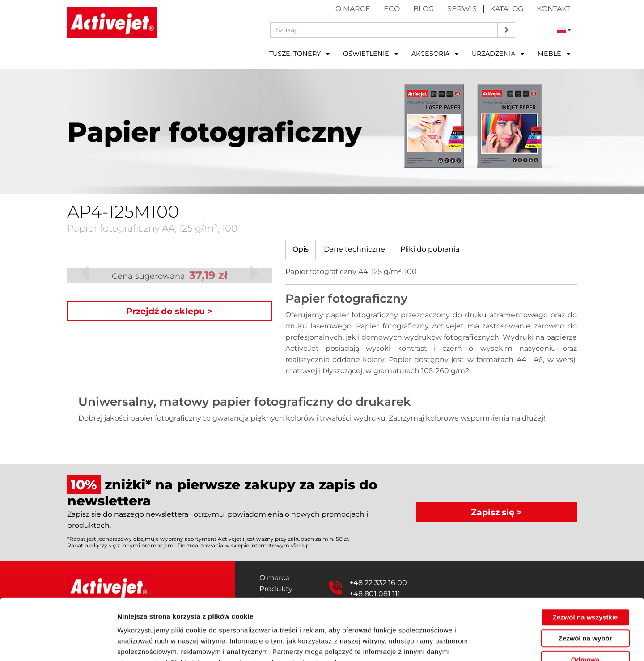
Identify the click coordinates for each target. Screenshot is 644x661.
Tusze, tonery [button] (299, 54)
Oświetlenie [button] (371, 54)
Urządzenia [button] (498, 54)
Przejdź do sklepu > (169, 311)
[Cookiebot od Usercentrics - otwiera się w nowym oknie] (58, 644)
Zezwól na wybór (585, 583)
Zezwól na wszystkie (585, 562)
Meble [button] (554, 54)
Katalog (507, 9)
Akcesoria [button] (435, 54)
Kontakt (553, 9)
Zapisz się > (496, 512)
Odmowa (585, 604)
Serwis (462, 9)
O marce (353, 9)
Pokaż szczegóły (477, 643)
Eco (392, 9)
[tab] (301, 250)
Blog (424, 9)
